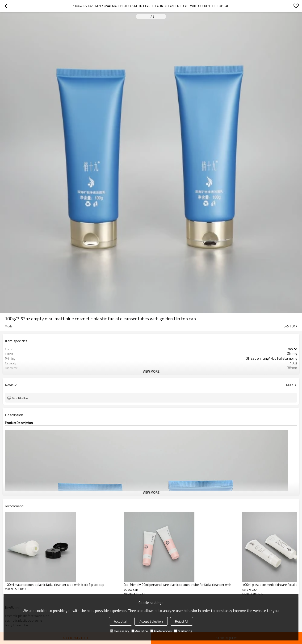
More (290, 385)
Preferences (161, 631)
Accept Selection (151, 621)
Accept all (121, 621)
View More (151, 371)
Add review (20, 398)
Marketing (183, 631)
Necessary (120, 631)
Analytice (140, 631)
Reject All (182, 621)
